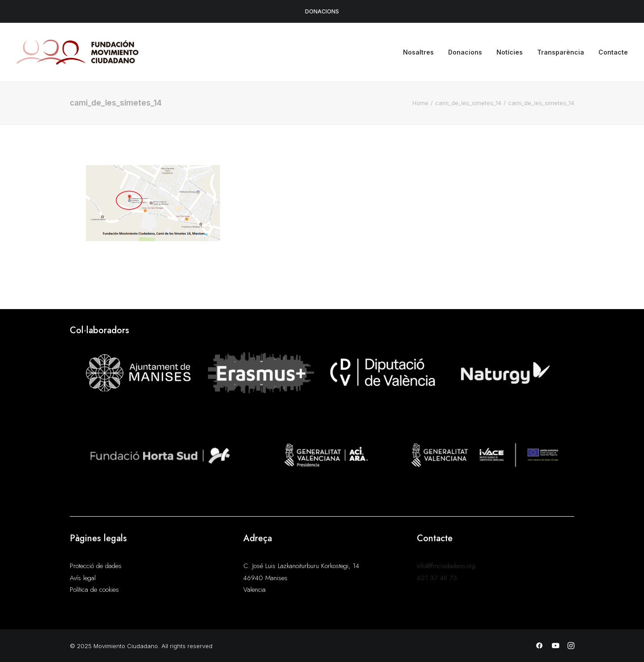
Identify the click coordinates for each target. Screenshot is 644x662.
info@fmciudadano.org (446, 566)
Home (420, 103)
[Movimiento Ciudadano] (78, 52)
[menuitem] (422, 52)
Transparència (561, 52)
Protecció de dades (96, 566)
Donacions (465, 52)
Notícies (510, 52)
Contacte (613, 52)
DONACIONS (322, 11)
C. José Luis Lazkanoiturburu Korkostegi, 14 (301, 566)
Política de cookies (94, 590)
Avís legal (83, 578)
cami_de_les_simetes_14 (468, 103)
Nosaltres (418, 52)
